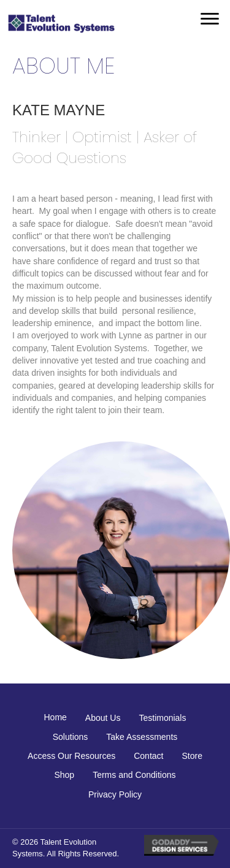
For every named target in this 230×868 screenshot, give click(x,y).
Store (192, 756)
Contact (148, 756)
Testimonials (162, 718)
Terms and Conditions (134, 775)
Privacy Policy (115, 794)
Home (56, 717)
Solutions (71, 737)
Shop (64, 775)
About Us (103, 718)
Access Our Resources (71, 756)
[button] (210, 19)
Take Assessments (142, 737)
